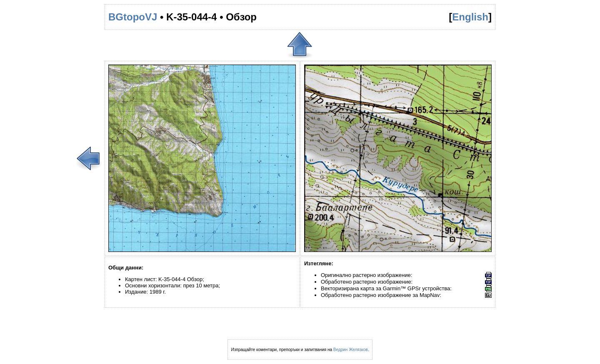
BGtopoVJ (133, 17)
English (470, 17)
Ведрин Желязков (351, 350)
